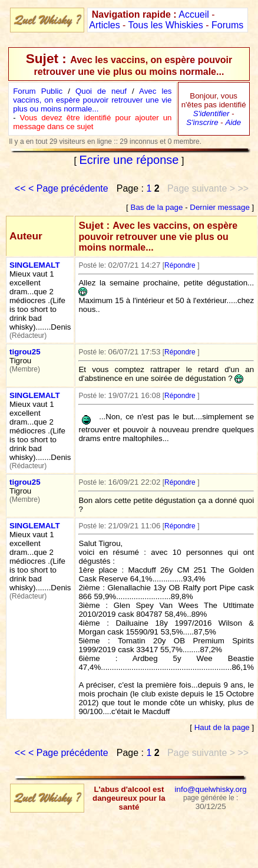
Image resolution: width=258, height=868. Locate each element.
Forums (227, 25)
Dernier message (219, 207)
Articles (104, 25)
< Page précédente (68, 188)
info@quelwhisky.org (211, 789)
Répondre (180, 265)
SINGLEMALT (35, 265)
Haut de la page (222, 727)
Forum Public (38, 91)
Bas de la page (157, 207)
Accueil (194, 14)
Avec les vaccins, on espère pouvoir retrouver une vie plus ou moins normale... (92, 100)
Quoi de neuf (101, 91)
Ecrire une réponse (129, 160)
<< (20, 188)
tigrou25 (25, 352)
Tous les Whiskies (166, 25)
